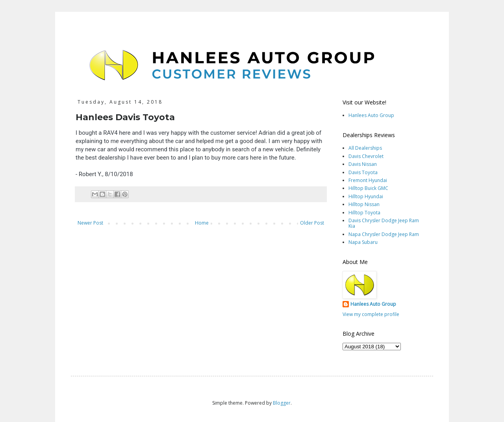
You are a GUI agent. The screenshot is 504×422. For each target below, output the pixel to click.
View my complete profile (371, 314)
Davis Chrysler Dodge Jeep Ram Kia (384, 223)
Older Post (312, 223)
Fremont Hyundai (368, 180)
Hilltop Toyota (364, 213)
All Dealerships (365, 148)
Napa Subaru (363, 242)
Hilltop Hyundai (366, 196)
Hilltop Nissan (364, 204)
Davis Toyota (363, 172)
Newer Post (90, 223)
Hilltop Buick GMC (368, 188)
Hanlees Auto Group (371, 115)
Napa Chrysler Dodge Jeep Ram (384, 234)
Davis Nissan (363, 164)
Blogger (282, 403)
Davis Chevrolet (366, 156)
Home (202, 223)
